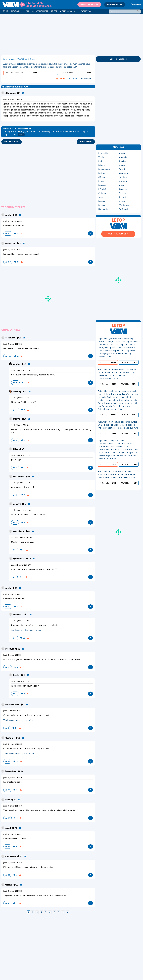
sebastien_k (19, 532)
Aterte (9, 215)
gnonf (8, 828)
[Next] (67, 913)
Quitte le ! (10, 738)
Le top (54, 11)
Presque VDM (85, 11)
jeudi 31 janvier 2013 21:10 (21, 621)
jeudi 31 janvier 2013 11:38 (13, 863)
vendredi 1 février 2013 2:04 (22, 538)
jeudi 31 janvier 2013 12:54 (21, 425)
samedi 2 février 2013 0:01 (21, 565)
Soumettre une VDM (89, 4)
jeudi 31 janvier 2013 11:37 (21, 371)
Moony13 (10, 649)
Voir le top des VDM (118, 234)
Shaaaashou (19, 477)
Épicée (26, 11)
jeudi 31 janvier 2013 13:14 (21, 483)
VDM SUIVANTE (86, 142)
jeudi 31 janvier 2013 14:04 (21, 510)
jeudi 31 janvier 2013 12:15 (21, 398)
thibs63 (9, 885)
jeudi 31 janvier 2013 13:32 (13, 100)
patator (17, 364)
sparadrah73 (19, 559)
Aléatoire (16, 11)
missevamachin (13, 705)
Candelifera (11, 857)
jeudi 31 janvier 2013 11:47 (21, 682)
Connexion (136, 4)
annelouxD (18, 615)
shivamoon (11, 93)
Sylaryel (17, 419)
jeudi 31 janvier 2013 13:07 (21, 456)
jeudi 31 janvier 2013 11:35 (13, 744)
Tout (5, 11)
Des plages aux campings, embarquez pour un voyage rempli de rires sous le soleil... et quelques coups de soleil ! (45, 132)
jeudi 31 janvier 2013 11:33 (13, 221)
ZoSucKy (17, 392)
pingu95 (17, 504)
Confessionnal (68, 11)
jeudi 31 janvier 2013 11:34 (13, 655)
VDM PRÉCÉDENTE (12, 142)
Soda (8, 800)
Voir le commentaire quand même (26, 630)
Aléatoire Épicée (40, 11)
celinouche (11, 244)
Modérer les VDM (115, 4)
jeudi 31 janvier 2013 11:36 (13, 778)
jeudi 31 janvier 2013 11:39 (13, 891)
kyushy (17, 675)
